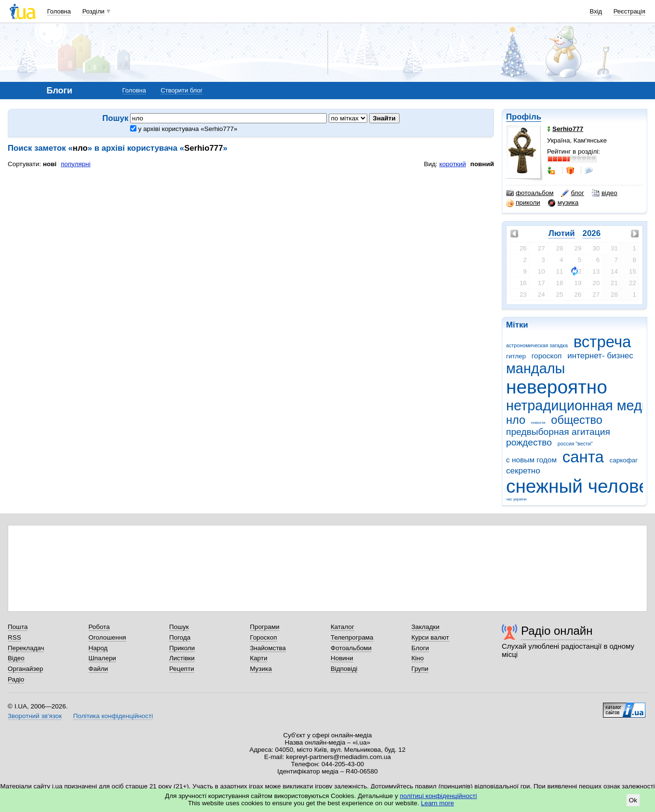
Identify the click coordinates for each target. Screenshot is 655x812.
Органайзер (25, 669)
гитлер (516, 356)
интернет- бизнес (600, 356)
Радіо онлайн (557, 631)
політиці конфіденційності (439, 796)
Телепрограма (352, 637)
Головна (59, 11)
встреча (602, 342)
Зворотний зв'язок (35, 716)
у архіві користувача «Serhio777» (184, 129)
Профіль (524, 117)
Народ (98, 648)
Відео (16, 658)
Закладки (426, 627)
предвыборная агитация (558, 432)
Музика (261, 669)
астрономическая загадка (537, 345)
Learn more (437, 803)
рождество (529, 442)
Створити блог (181, 90)
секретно (523, 471)
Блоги (421, 648)
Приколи (182, 648)
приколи (523, 203)
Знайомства (268, 648)
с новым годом (531, 460)
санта (583, 457)
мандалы (535, 368)
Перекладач (26, 648)
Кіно (418, 658)
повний (482, 164)
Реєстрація (629, 11)
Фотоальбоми (351, 648)
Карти (259, 658)
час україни (516, 499)
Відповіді (344, 669)
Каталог (342, 627)
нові (50, 164)
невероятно (557, 387)
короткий (453, 164)
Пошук (179, 627)
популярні (75, 164)
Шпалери (102, 658)
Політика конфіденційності (113, 716)
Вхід (596, 11)
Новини (342, 658)
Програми (265, 627)
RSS (14, 637)
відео (605, 193)
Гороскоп (264, 637)
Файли (99, 669)
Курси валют (430, 637)
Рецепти (182, 669)
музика (563, 203)
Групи (420, 669)
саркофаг (624, 460)
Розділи (94, 11)
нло (516, 420)
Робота (99, 627)
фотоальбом (530, 193)
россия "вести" (575, 444)
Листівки (182, 658)
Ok (633, 800)
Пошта (18, 627)
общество (577, 420)
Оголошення (107, 637)
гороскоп (547, 356)
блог (572, 193)
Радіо (16, 679)
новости (538, 423)
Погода (180, 637)
